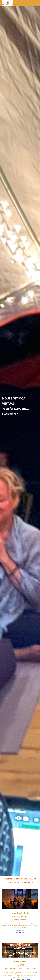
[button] (37, 3)
